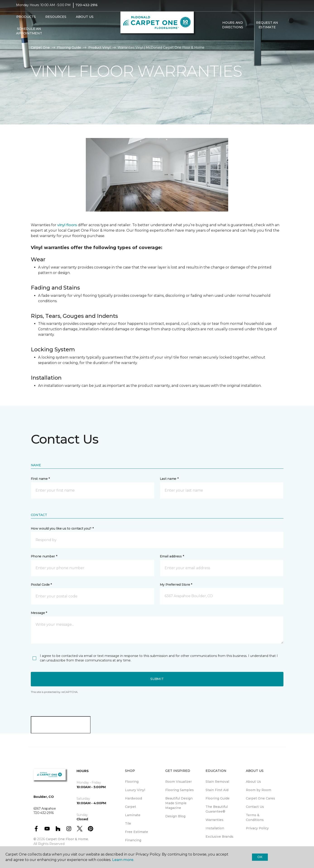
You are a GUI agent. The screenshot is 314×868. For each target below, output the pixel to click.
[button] (288, 28)
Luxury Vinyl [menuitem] (135, 790)
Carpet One (40, 48)
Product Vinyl (99, 48)
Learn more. (123, 860)
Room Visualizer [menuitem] (179, 782)
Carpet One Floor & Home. (67, 839)
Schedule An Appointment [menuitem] (29, 34)
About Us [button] (85, 20)
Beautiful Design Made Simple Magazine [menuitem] (179, 803)
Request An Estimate (267, 28)
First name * (40, 479)
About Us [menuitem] (253, 782)
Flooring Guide (69, 48)
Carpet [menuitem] (131, 807)
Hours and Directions (233, 28)
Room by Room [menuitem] (259, 790)
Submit (157, 679)
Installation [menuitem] (215, 828)
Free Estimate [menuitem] (137, 832)
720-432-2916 (87, 8)
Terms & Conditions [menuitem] (255, 817)
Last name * (169, 479)
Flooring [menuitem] (132, 782)
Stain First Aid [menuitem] (217, 790)
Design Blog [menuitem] (175, 816)
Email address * (172, 556)
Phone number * (44, 556)
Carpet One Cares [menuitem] (260, 798)
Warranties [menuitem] (215, 820)
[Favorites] (293, 28)
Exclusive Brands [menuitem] (219, 837)
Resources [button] (56, 20)
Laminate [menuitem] (133, 815)
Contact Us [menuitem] (255, 807)
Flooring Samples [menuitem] (180, 790)
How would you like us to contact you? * (62, 528)
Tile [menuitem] (128, 823)
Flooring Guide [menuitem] (218, 798)
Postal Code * (41, 585)
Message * (39, 613)
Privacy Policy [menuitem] (257, 828)
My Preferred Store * (176, 585)
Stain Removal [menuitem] (217, 782)
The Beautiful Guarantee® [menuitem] (217, 809)
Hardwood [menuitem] (133, 798)
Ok (260, 857)
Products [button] (26, 20)
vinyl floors (67, 225)
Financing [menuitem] (133, 840)
